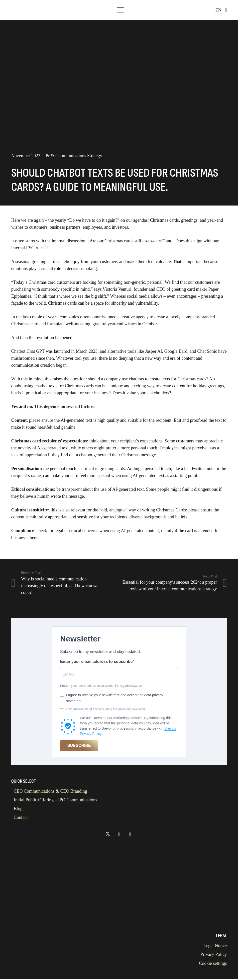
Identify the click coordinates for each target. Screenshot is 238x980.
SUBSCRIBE (79, 746)
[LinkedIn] (119, 835)
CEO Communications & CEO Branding (50, 792)
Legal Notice (215, 947)
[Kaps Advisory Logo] (19, 10)
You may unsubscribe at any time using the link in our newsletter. (103, 710)
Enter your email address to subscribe (96, 662)
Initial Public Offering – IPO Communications (55, 801)
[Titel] (130, 835)
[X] (108, 835)
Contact (21, 818)
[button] (121, 10)
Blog (18, 810)
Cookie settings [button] (213, 964)
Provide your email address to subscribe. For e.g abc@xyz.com (102, 687)
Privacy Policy (214, 955)
